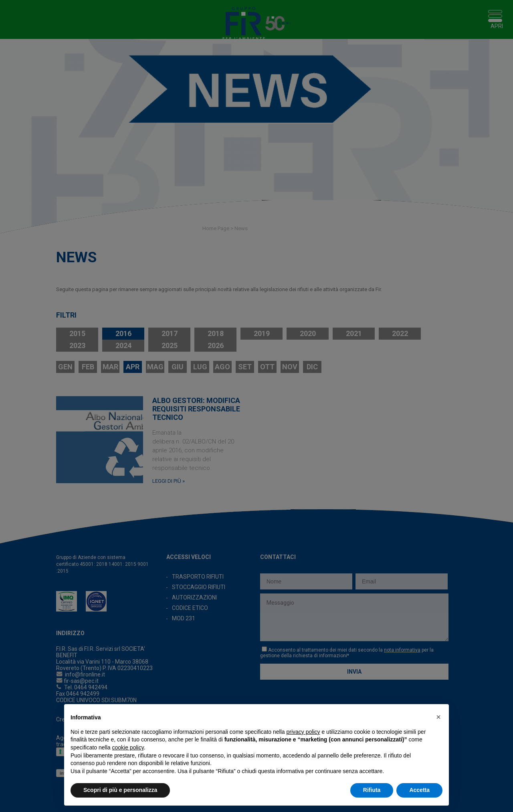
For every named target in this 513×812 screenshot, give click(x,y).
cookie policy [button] (128, 747)
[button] (438, 717)
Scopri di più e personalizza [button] (120, 790)
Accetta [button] (419, 790)
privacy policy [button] (303, 732)
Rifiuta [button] (372, 790)
